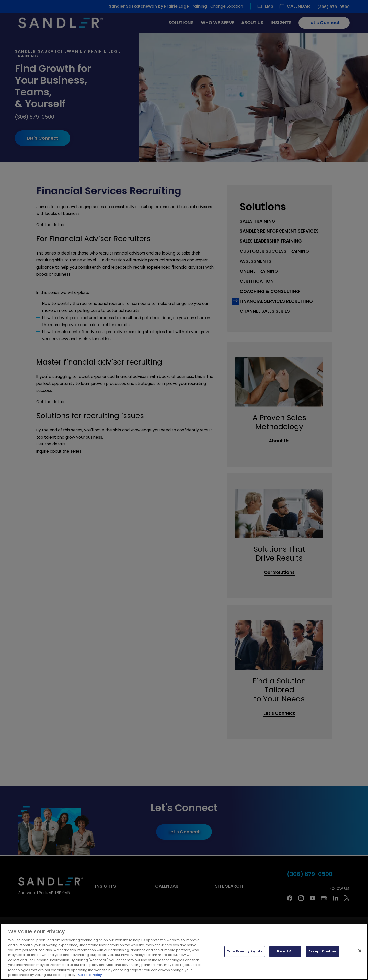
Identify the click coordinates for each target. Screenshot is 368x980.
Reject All (285, 951)
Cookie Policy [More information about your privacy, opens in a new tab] (90, 975)
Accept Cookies (322, 951)
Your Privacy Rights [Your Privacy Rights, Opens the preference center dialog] (245, 951)
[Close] (360, 951)
